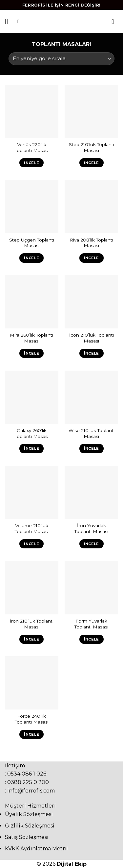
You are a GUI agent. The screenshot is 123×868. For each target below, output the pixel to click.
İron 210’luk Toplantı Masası (32, 624)
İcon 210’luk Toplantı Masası (92, 338)
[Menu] (9, 21)
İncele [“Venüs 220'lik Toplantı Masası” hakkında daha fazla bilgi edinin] (31, 163)
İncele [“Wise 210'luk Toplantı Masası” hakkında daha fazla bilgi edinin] (92, 448)
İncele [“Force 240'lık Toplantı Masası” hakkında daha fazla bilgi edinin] (31, 734)
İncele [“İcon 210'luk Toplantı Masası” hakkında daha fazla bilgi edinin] (92, 353)
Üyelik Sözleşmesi (29, 814)
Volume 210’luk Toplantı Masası (32, 528)
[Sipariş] (61, 59)
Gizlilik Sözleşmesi (30, 826)
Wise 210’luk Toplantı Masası (92, 433)
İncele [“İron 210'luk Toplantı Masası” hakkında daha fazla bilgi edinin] (31, 639)
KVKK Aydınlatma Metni (36, 849)
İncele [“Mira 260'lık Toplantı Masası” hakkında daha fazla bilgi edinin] (31, 353)
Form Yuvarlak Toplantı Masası (91, 624)
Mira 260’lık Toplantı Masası (31, 338)
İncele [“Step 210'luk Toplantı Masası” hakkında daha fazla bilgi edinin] (92, 163)
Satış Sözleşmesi (27, 837)
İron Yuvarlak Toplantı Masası (91, 528)
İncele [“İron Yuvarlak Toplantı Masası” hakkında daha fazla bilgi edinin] (92, 544)
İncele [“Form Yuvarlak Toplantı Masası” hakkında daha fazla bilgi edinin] (92, 639)
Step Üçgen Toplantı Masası (32, 243)
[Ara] (20, 21)
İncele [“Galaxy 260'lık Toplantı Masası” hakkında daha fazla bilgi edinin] (31, 448)
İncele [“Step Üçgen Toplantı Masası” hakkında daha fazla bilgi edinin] (31, 258)
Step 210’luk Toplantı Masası (92, 147)
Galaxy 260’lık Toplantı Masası (32, 433)
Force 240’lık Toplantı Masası (32, 719)
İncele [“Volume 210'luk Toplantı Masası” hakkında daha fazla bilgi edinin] (31, 544)
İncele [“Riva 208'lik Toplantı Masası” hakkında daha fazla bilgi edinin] (92, 258)
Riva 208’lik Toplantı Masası (92, 243)
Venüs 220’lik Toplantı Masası (32, 147)
